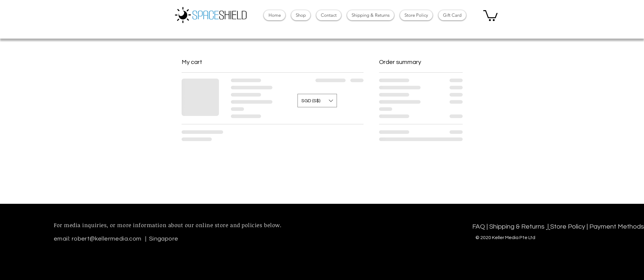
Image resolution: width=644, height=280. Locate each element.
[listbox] (317, 101)
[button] (490, 15)
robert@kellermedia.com (107, 239)
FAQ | (481, 227)
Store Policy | (570, 227)
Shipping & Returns (518, 227)
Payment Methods (617, 227)
